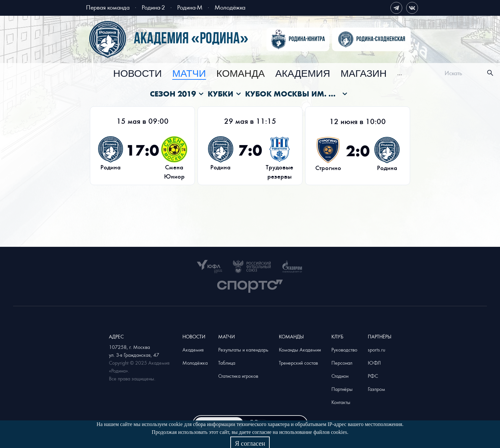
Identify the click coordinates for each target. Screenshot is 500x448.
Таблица (227, 363)
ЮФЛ (374, 363)
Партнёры (342, 389)
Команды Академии (300, 350)
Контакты (341, 402)
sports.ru (376, 350)
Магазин (364, 74)
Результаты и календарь (243, 350)
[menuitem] (137, 74)
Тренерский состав (298, 363)
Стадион (340, 376)
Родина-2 (153, 7)
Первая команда (108, 7)
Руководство (344, 350)
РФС (373, 376)
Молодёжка (230, 7)
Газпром (376, 389)
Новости (137, 74)
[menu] (258, 73)
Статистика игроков (238, 376)
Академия (303, 74)
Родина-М (190, 7)
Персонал (342, 363)
